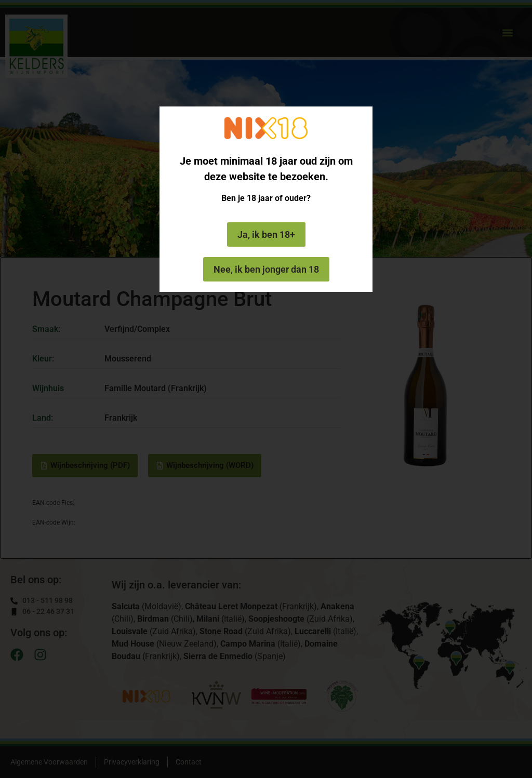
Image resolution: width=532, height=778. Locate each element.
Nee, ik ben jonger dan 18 (266, 269)
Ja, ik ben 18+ (266, 234)
